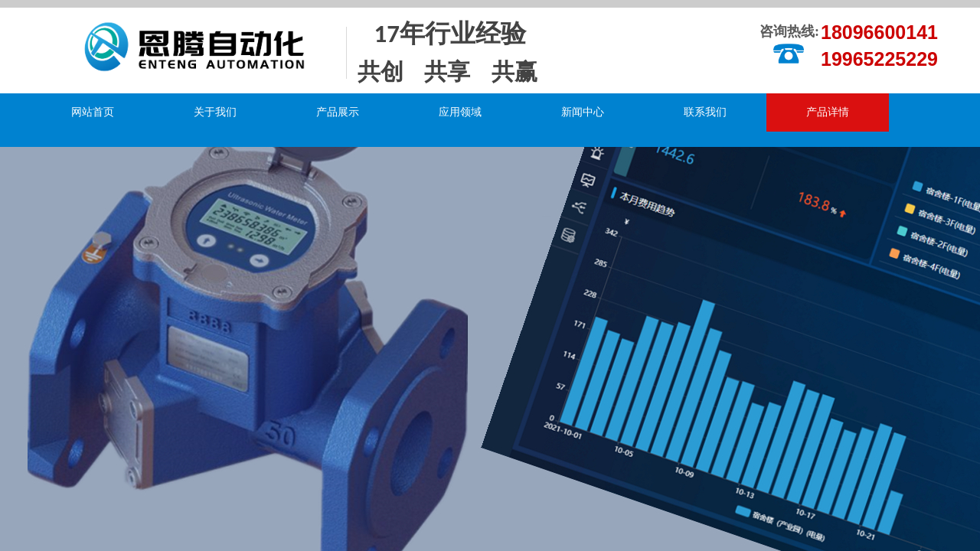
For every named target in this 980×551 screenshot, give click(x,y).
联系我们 (705, 112)
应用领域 (460, 112)
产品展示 (338, 112)
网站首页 (93, 112)
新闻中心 (583, 112)
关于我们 (215, 112)
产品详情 (828, 112)
